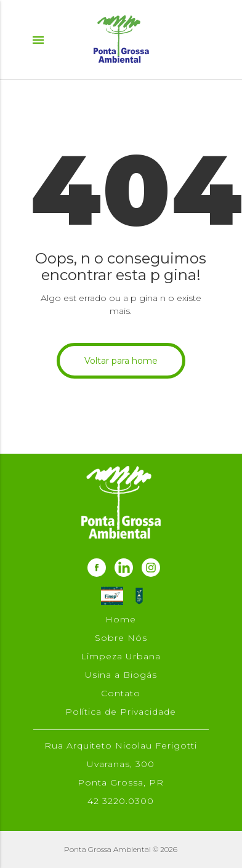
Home (121, 619)
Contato (121, 693)
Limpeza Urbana (121, 656)
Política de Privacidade (121, 712)
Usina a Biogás (121, 675)
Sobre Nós (121, 638)
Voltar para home (121, 361)
